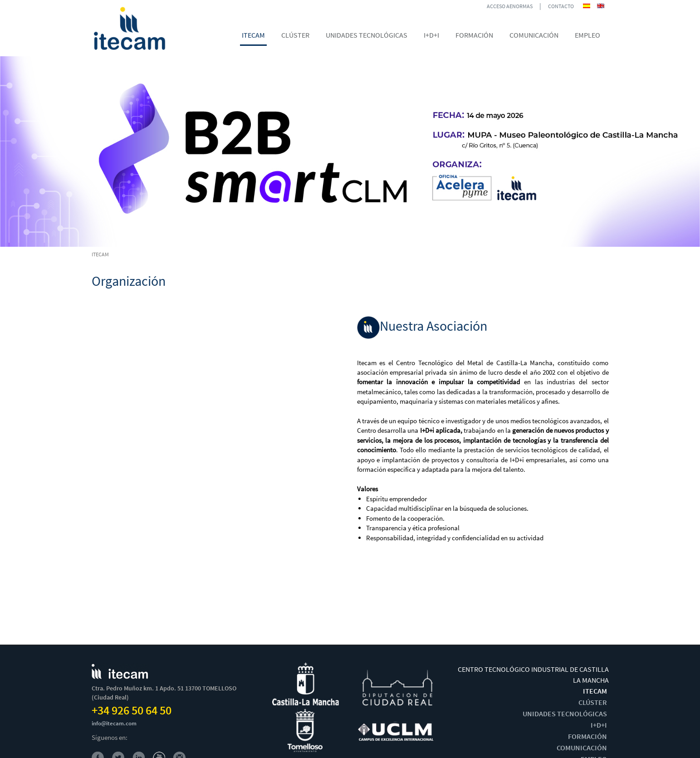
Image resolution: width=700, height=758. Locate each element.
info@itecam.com (114, 723)
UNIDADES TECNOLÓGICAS (565, 714)
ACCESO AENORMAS (510, 6)
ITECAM (595, 691)
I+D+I (599, 725)
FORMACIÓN (587, 736)
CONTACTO (561, 6)
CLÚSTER (593, 702)
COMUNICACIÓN (582, 748)
